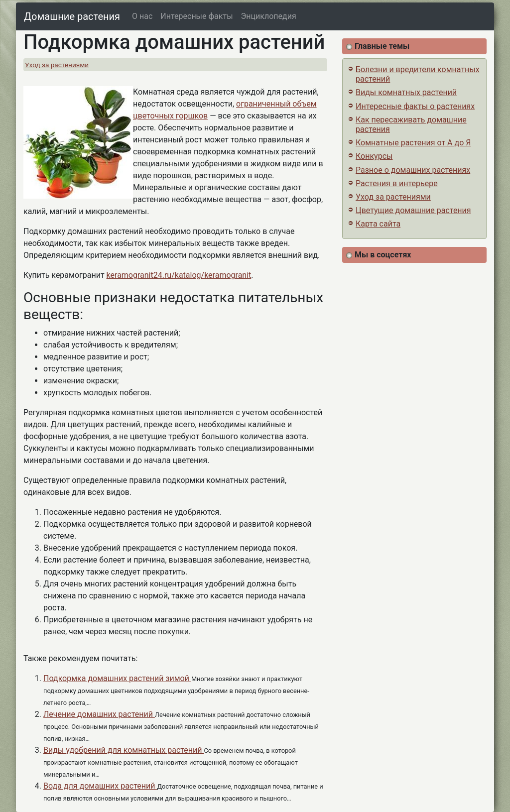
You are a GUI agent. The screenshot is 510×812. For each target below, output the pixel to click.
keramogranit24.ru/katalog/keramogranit (179, 275)
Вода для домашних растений (100, 786)
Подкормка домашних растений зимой (117, 678)
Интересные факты (196, 16)
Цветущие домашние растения (413, 210)
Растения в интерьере (397, 183)
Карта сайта (378, 224)
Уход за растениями (57, 65)
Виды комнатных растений (406, 92)
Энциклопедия (269, 16)
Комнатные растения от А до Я (413, 143)
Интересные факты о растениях (415, 106)
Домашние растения (72, 16)
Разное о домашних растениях (413, 170)
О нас (142, 16)
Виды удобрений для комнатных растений (124, 750)
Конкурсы (374, 156)
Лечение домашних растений (99, 714)
